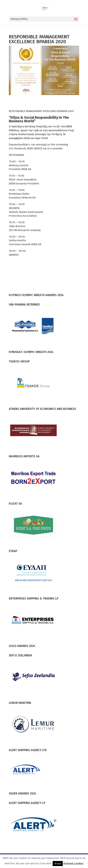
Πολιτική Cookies (73, 863)
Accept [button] (58, 864)
